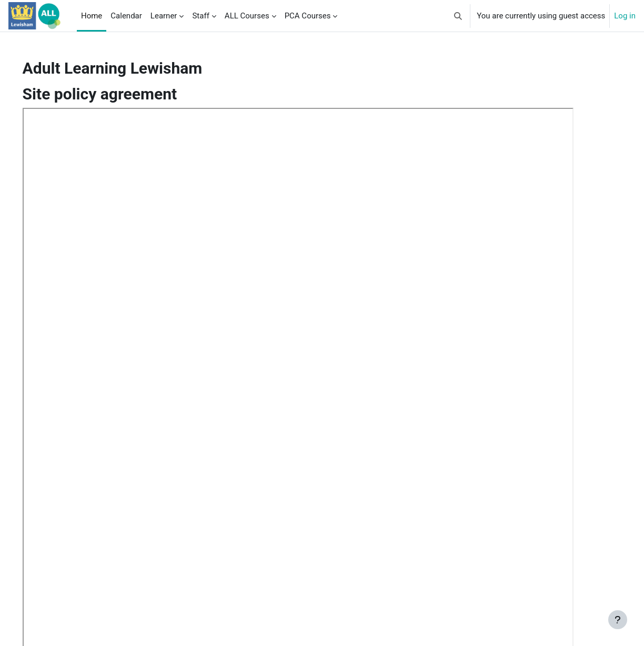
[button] (459, 16)
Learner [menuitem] (164, 16)
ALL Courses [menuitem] (247, 16)
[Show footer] (618, 620)
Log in (625, 16)
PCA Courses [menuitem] (308, 16)
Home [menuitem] (92, 16)
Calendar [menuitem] (126, 16)
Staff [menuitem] (200, 16)
